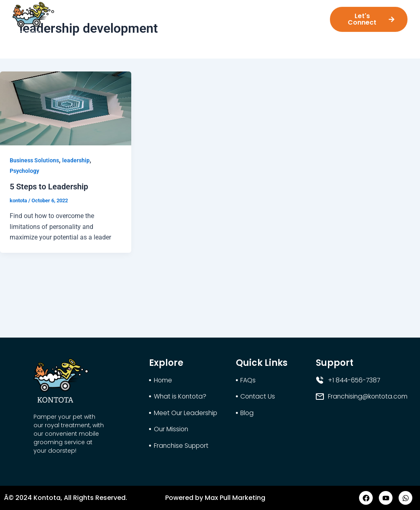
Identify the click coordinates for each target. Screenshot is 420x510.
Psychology (24, 171)
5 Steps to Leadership (49, 187)
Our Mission (228, 17)
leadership (76, 160)
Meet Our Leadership (168, 17)
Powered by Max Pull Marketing (215, 498)
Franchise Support (283, 17)
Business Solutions (34, 160)
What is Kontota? (100, 17)
